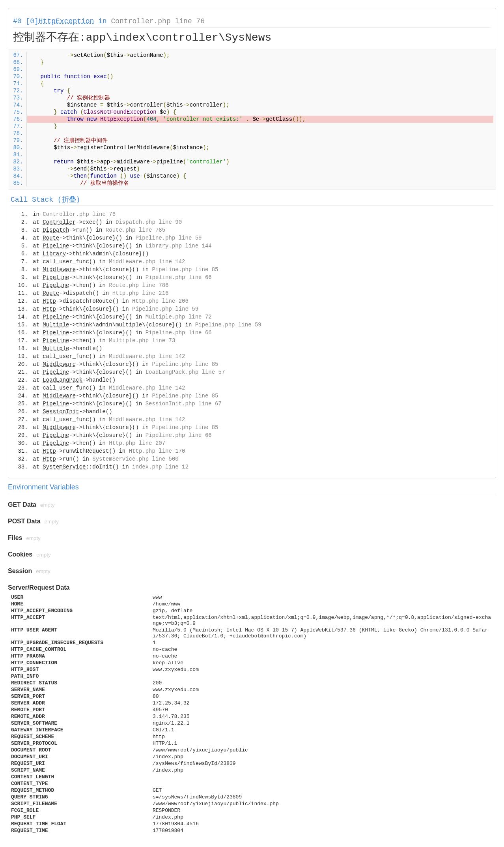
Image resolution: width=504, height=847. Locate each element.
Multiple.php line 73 (142, 341)
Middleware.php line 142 (147, 262)
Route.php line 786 (139, 285)
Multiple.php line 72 (179, 317)
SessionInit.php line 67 (184, 404)
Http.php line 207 (137, 443)
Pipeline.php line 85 (185, 270)
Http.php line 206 (160, 301)
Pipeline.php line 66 (179, 277)
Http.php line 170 (157, 451)
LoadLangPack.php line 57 (185, 372)
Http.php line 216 (141, 293)
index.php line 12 (160, 467)
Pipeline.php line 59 (168, 238)
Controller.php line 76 (158, 21)
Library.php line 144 (179, 246)
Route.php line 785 (135, 230)
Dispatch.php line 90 (149, 222)
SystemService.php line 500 (135, 459)
